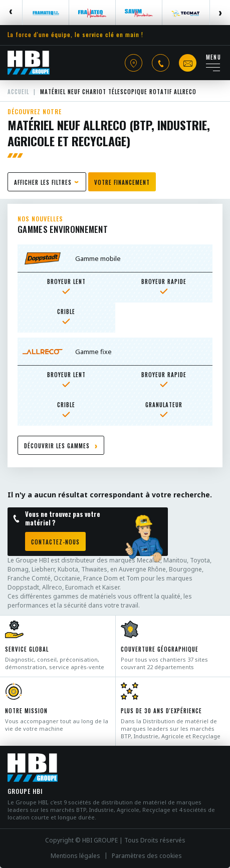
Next (220, 13)
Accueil (18, 92)
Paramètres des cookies (147, 856)
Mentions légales (75, 856)
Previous (11, 13)
